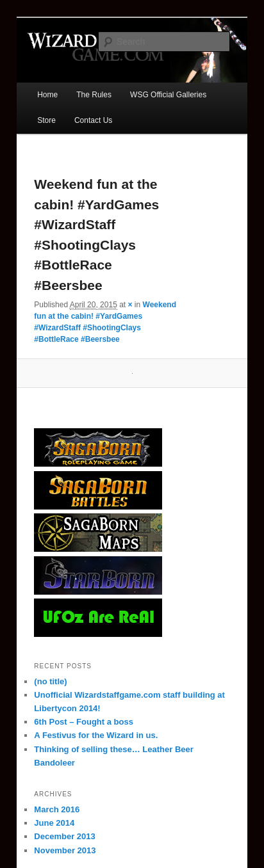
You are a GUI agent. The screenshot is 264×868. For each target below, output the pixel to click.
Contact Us (93, 120)
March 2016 (57, 809)
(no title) (50, 681)
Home (47, 95)
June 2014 (54, 823)
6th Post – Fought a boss (84, 722)
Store (46, 120)
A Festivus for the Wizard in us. (96, 735)
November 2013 (65, 850)
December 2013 (64, 836)
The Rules (94, 95)
